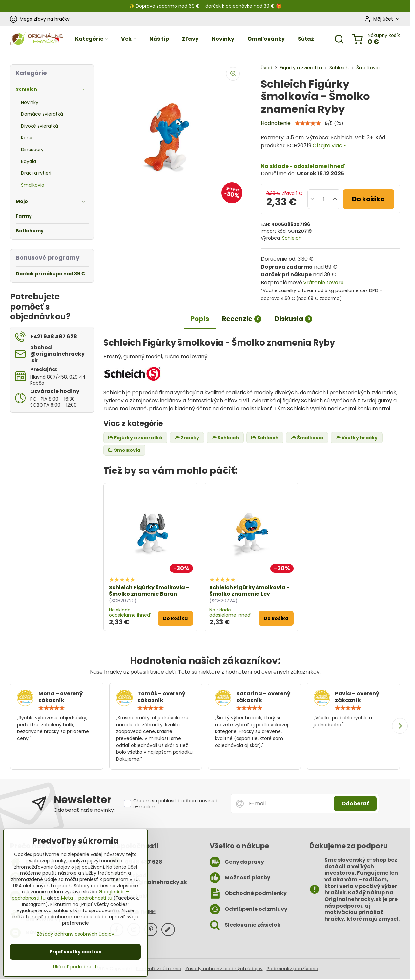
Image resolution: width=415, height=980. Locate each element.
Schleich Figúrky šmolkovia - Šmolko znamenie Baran (149, 591)
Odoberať (355, 803)
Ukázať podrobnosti (75, 967)
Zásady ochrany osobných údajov (224, 969)
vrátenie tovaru (323, 282)
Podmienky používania (292, 969)
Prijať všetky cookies (75, 952)
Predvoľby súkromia (159, 969)
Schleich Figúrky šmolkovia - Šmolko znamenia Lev (249, 591)
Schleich (292, 238)
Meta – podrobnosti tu (87, 898)
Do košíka (368, 199)
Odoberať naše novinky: (84, 810)
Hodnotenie (276, 123)
